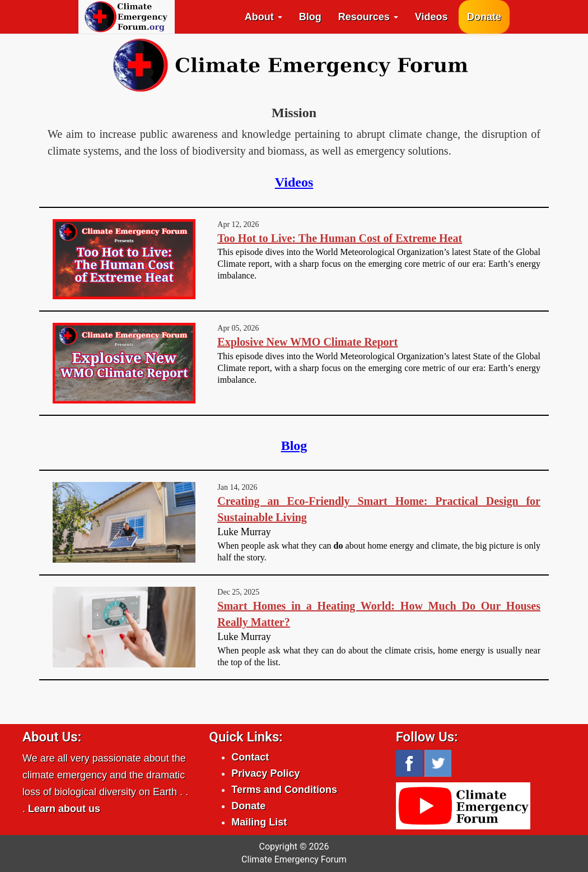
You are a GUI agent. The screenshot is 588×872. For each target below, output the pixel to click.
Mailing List (259, 822)
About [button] (263, 17)
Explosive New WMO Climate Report (307, 342)
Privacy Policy (265, 773)
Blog (310, 17)
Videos (431, 17)
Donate (484, 17)
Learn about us (64, 809)
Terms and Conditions (284, 790)
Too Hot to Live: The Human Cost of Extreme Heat (340, 238)
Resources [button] (368, 17)
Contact (250, 757)
